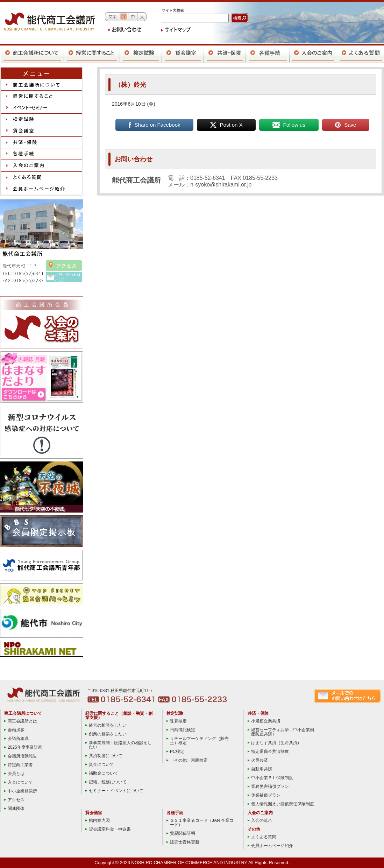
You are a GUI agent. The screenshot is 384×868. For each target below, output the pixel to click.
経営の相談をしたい (108, 725)
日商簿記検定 (183, 730)
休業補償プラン (266, 795)
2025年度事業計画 (25, 747)
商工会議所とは (22, 721)
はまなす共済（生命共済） (276, 743)
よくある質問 (264, 837)
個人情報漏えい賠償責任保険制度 (283, 804)
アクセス (16, 800)
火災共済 (259, 760)
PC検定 (177, 751)
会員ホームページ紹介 (272, 846)
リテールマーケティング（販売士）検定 (199, 741)
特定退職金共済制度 (270, 751)
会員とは (16, 774)
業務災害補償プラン (270, 786)
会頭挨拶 (16, 730)
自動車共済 (262, 769)
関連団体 (16, 809)
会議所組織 (18, 739)
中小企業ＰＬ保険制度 (272, 778)
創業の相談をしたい (108, 734)
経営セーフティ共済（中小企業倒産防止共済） (283, 732)
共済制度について (106, 756)
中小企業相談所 (22, 791)
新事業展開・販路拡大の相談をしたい (120, 745)
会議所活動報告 (22, 756)
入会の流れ (262, 820)
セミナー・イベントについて (116, 791)
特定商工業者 (20, 765)
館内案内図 (99, 820)
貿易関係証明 (183, 833)
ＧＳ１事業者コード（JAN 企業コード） (202, 823)
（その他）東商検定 (189, 760)
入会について (20, 782)
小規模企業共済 (266, 721)
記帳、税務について (108, 782)
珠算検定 (178, 721)
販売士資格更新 (185, 842)
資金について (101, 764)
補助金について (104, 773)
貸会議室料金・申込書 (110, 829)
